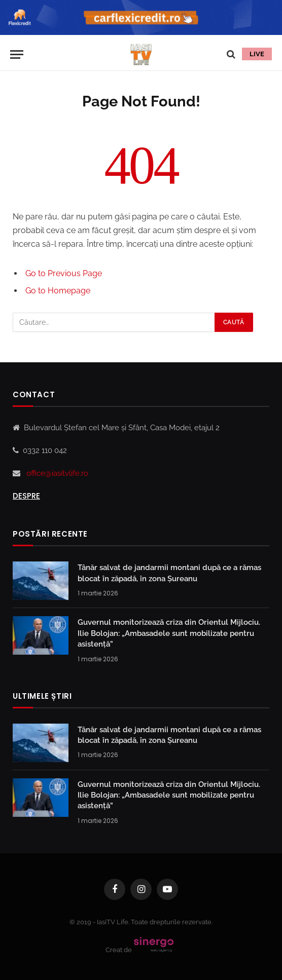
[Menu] (17, 54)
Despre (26, 496)
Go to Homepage (58, 291)
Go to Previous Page (64, 273)
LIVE (257, 54)
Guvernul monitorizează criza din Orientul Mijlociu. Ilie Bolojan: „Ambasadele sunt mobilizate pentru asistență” (169, 633)
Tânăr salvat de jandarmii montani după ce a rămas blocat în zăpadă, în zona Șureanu (169, 573)
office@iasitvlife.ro (57, 473)
